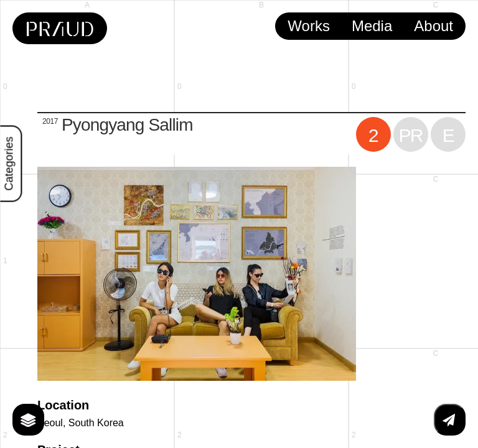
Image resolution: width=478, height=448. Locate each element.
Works (309, 26)
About (433, 26)
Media (372, 26)
